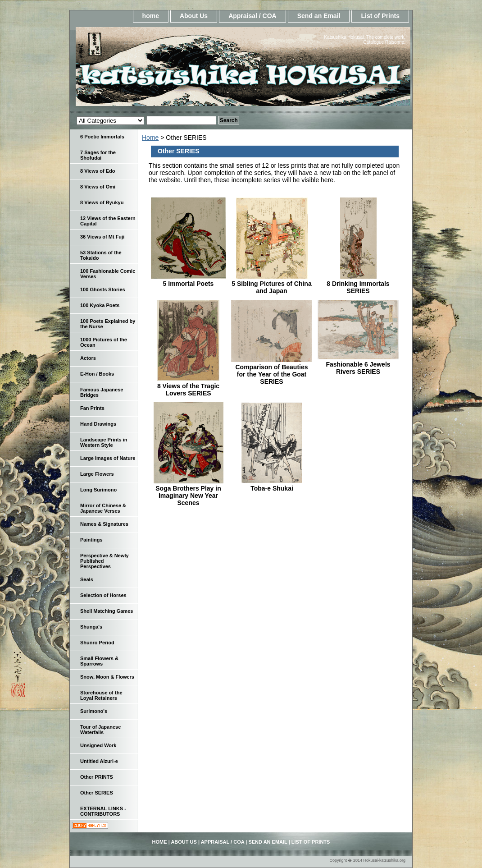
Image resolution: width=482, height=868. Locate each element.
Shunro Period (97, 643)
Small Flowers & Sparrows (99, 661)
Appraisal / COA (252, 16)
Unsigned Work (98, 745)
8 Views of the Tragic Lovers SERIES (188, 390)
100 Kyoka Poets (100, 305)
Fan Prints (92, 408)
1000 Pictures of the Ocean (104, 342)
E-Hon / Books (97, 374)
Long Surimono (98, 490)
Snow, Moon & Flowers (107, 677)
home (151, 16)
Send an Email (319, 16)
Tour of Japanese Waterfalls (100, 730)
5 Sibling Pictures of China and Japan (271, 287)
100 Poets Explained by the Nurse (108, 324)
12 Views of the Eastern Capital (108, 221)
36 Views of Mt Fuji (102, 237)
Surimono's (94, 711)
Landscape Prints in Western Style (104, 442)
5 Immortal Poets (189, 284)
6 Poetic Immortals (102, 137)
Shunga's (91, 627)
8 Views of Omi (98, 187)
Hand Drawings (98, 424)
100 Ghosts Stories (103, 289)
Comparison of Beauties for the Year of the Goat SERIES (271, 374)
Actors (88, 358)
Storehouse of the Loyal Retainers (101, 695)
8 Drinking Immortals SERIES (358, 287)
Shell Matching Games (107, 611)
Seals (87, 579)
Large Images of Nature (108, 458)
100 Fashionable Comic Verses (108, 274)
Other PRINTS (97, 777)
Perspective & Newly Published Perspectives (105, 561)
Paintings (91, 540)
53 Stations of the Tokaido (101, 255)
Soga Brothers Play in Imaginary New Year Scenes (188, 496)
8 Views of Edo (98, 171)
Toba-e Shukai (272, 488)
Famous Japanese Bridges (102, 392)
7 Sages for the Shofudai (98, 155)
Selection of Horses (103, 595)
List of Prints (380, 16)
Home (150, 138)
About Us (194, 16)
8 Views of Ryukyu (102, 202)
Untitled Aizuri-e (99, 761)
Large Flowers (97, 474)
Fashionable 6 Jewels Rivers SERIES (358, 368)
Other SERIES (97, 793)
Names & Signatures (104, 524)
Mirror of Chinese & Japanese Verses (103, 508)
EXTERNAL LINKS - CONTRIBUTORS (103, 811)
